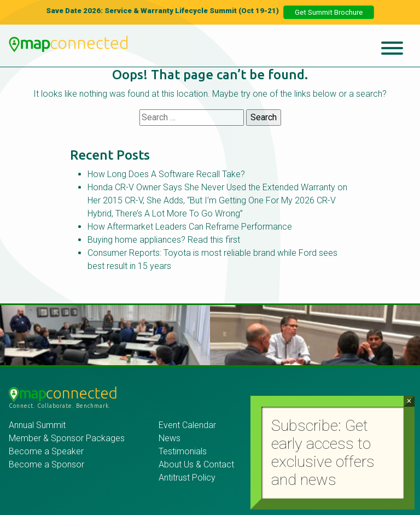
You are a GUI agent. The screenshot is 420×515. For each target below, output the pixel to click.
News (170, 438)
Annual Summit (37, 425)
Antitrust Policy (187, 478)
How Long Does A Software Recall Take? (166, 174)
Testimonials (183, 451)
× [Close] (409, 401)
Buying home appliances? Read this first (164, 240)
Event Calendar (187, 425)
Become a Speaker (46, 451)
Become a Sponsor (46, 464)
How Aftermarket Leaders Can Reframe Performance (190, 227)
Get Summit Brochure (329, 12)
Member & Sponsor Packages (68, 438)
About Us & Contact (196, 464)
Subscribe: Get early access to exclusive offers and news (323, 453)
